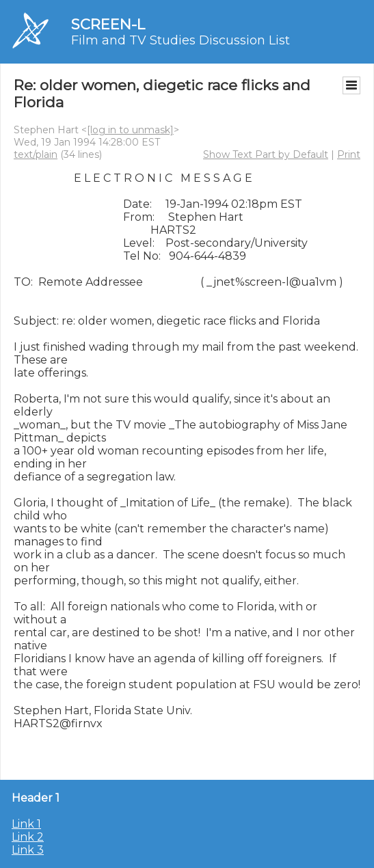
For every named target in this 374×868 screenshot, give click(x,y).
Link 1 (26, 824)
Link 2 (28, 837)
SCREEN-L (108, 24)
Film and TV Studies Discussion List (181, 40)
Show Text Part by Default (266, 154)
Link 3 (28, 850)
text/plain (36, 154)
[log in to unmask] (130, 130)
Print (349, 154)
